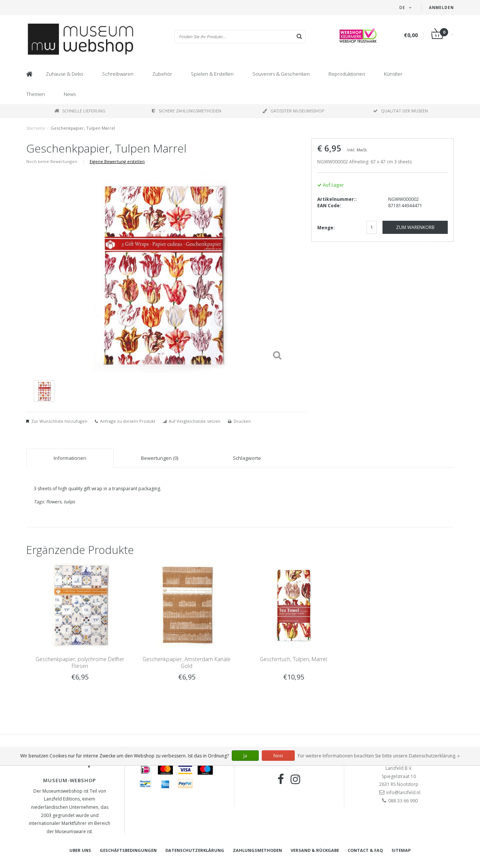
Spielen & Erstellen (212, 74)
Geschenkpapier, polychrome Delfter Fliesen (80, 662)
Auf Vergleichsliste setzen (195, 421)
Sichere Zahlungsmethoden (187, 111)
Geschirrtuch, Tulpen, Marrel (293, 659)
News (70, 94)
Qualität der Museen (400, 111)
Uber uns (80, 850)
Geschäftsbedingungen (128, 850)
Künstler (393, 74)
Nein (278, 756)
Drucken (242, 421)
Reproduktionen (347, 74)
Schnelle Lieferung (80, 111)
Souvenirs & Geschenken (281, 74)
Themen (36, 94)
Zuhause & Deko (64, 74)
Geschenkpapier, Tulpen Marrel (83, 128)
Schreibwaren (118, 74)
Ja (245, 756)
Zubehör (162, 74)
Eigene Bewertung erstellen (117, 161)
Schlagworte (247, 458)
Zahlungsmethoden (257, 850)
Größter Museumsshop (293, 111)
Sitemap (401, 850)
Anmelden (441, 7)
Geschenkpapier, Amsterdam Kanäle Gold (187, 662)
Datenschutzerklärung (195, 850)
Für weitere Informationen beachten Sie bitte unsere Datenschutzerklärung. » (379, 756)
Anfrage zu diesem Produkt (128, 421)
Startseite (36, 128)
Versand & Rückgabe (315, 850)
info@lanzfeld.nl (403, 792)
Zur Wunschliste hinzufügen (59, 421)
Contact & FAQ (365, 850)
